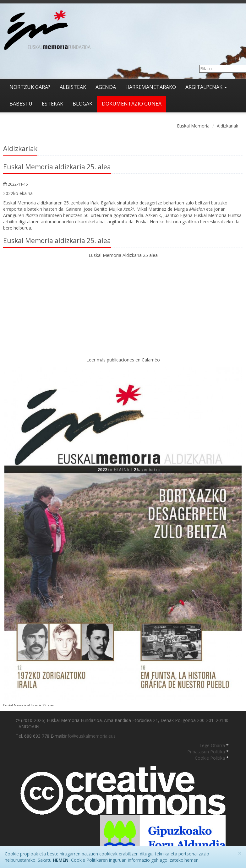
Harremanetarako (151, 87)
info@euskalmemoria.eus (90, 736)
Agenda (106, 87)
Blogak (82, 104)
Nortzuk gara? (30, 87)
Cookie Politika (210, 758)
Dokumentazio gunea (132, 104)
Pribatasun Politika (207, 752)
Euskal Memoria (193, 126)
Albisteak (73, 87)
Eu (238, 58)
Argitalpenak (206, 87)
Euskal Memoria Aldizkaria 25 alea (123, 255)
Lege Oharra (213, 745)
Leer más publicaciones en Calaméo (123, 360)
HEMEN (61, 860)
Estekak (52, 104)
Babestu (21, 104)
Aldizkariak (227, 126)
